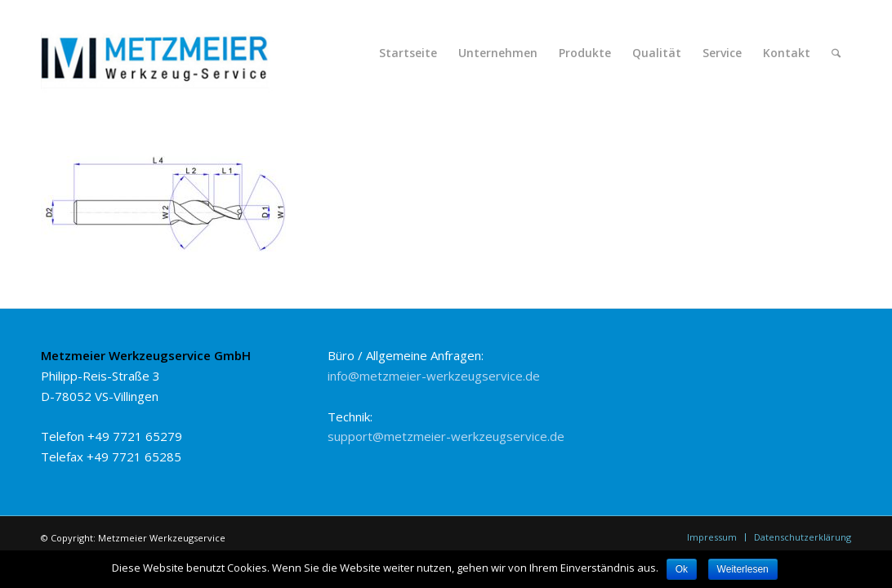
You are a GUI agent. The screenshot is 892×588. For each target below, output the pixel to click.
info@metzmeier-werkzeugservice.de (434, 376)
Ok (682, 569)
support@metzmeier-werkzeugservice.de (446, 436)
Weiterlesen (743, 569)
